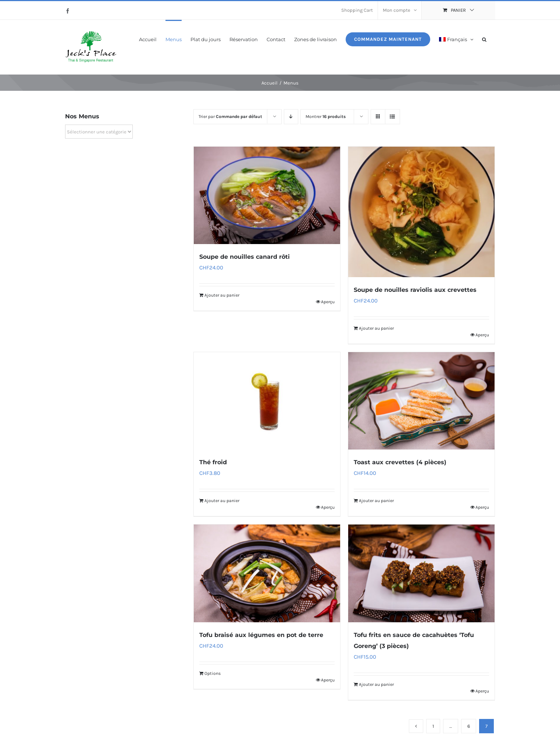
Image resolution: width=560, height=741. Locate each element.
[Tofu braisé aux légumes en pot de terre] (267, 573)
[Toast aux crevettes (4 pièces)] (421, 401)
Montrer (326, 117)
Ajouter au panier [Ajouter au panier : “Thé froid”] (222, 501)
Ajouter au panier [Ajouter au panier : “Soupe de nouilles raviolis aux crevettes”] (376, 328)
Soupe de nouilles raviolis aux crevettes (415, 290)
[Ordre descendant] (291, 117)
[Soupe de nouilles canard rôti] (267, 195)
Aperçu (328, 302)
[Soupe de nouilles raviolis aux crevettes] (421, 212)
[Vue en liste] (393, 117)
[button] (484, 39)
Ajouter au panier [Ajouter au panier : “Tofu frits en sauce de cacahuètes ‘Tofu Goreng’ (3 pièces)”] (376, 684)
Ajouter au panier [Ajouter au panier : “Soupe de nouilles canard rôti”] (222, 295)
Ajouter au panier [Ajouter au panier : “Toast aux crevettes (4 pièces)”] (376, 501)
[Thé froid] (267, 401)
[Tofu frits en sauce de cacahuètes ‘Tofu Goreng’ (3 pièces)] (421, 573)
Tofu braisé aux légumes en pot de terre (261, 635)
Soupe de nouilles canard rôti (245, 257)
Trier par (230, 117)
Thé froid (213, 462)
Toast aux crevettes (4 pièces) (400, 462)
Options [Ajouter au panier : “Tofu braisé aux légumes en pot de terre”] (213, 673)
